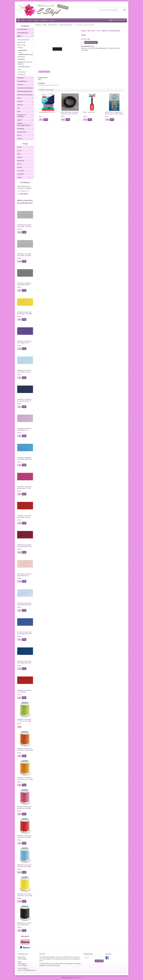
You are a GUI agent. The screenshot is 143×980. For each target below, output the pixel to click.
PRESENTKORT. (22, 132)
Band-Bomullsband (26, 40)
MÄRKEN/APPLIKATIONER (26, 95)
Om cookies (21, 171)
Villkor (23, 20)
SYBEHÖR (26, 105)
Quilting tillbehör (22, 81)
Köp (24, 232)
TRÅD (26, 111)
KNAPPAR (26, 85)
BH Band (26, 48)
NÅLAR (26, 98)
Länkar (19, 164)
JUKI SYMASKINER (26, 29)
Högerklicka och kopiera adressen (48, 85)
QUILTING (26, 101)
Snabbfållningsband (24, 67)
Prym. (26, 53)
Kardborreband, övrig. (26, 54)
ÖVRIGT (26, 120)
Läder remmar (22, 72)
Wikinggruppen (77, 978)
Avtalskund (21, 174)
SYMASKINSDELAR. (26, 33)
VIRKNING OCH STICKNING (26, 116)
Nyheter (36, 20)
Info (19, 232)
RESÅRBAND (26, 59)
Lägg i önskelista (44, 72)
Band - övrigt (21, 45)
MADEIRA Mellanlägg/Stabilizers (24, 124)
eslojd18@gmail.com (23, 191)
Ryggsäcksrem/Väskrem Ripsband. (25, 63)
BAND (26, 36)
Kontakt (52, 20)
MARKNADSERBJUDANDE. (25, 91)
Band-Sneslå (26, 42)
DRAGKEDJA (26, 129)
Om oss (29, 20)
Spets (19, 69)
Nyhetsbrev (44, 20)
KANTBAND (26, 78)
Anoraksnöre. (22, 74)
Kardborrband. (26, 50)
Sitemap (20, 139)
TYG (26, 108)
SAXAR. (26, 135)
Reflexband (21, 57)
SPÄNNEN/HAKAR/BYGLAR (26, 88)
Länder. (19, 147)
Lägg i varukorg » (91, 42)
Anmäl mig (99, 961)
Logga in (20, 177)
